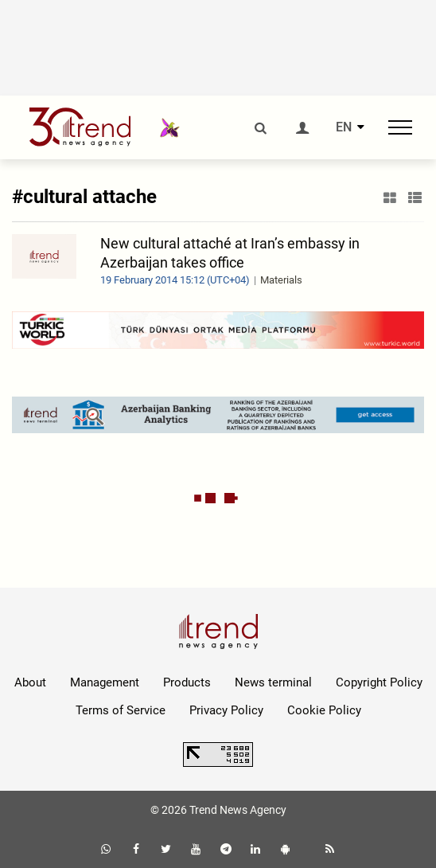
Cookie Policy (324, 710)
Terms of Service (121, 710)
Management (105, 682)
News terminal (273, 682)
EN (344, 127)
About (30, 682)
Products (187, 682)
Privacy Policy (226, 710)
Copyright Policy (379, 682)
